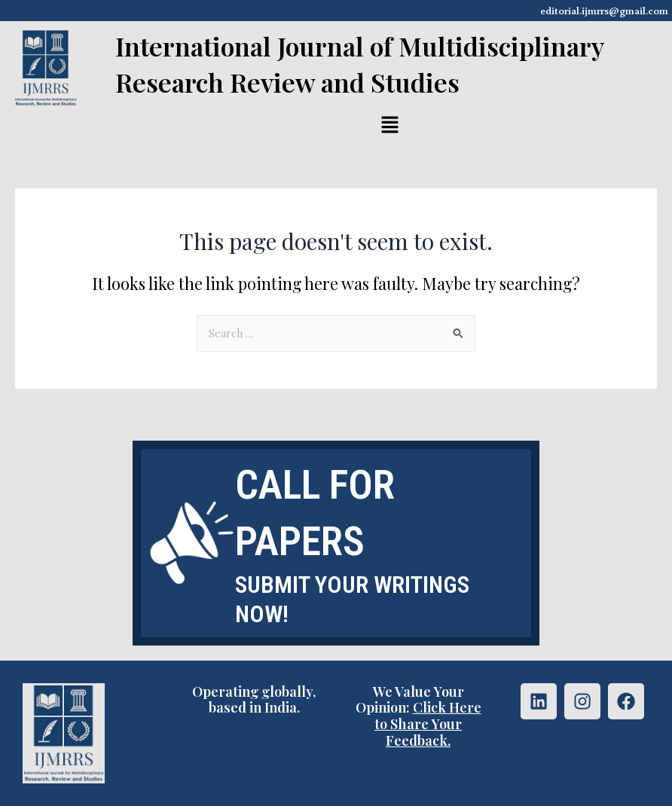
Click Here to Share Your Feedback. (428, 724)
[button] (390, 126)
